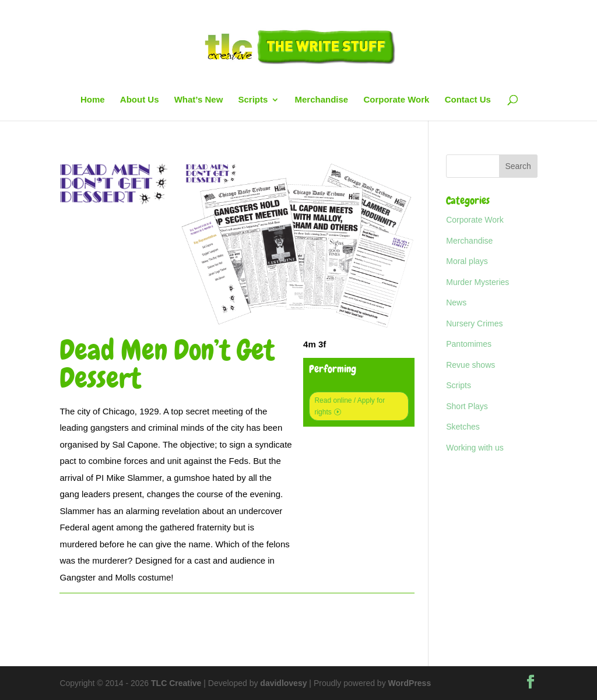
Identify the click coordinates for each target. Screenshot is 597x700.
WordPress (410, 683)
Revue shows (470, 365)
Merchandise (322, 100)
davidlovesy (283, 683)
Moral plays (467, 261)
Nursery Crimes (474, 323)
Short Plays (467, 406)
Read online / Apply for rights (350, 406)
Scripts (253, 100)
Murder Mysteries (477, 282)
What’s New (199, 100)
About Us (140, 100)
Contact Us (468, 100)
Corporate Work (396, 100)
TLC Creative (176, 683)
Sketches (463, 427)
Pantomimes (469, 344)
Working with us (475, 448)
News (456, 302)
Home (93, 100)
